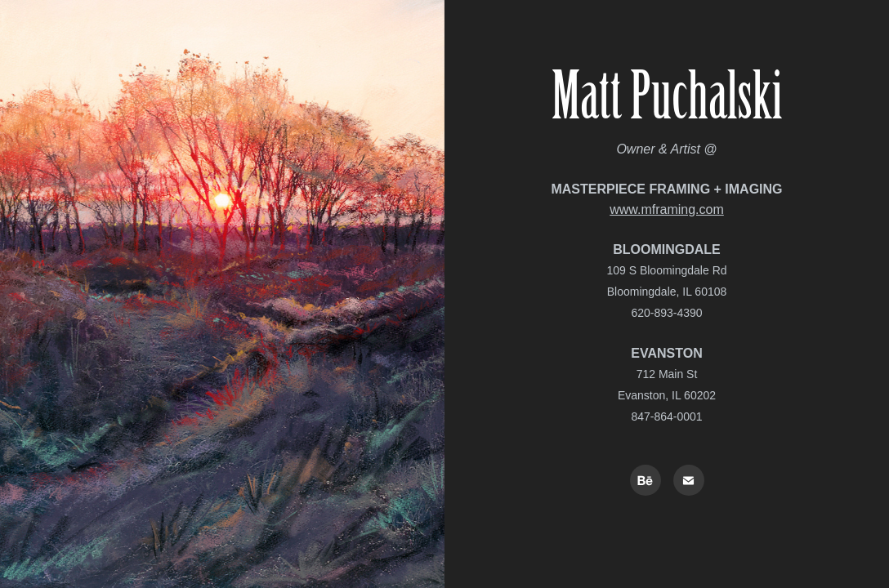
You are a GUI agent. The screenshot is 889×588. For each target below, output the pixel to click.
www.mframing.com (667, 209)
